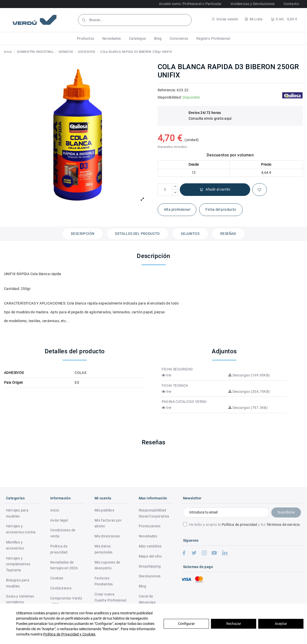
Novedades (148, 536)
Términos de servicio (283, 525)
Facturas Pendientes (104, 581)
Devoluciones (150, 576)
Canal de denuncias (147, 599)
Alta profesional (177, 209)
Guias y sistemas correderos (20, 599)
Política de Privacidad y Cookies (69, 634)
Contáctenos (61, 588)
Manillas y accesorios (15, 545)
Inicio (55, 510)
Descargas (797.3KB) (248, 408)
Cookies (57, 578)
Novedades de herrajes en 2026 (64, 565)
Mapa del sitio (150, 556)
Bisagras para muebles (18, 583)
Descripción (83, 234)
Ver (167, 375)
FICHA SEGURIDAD (177, 369)
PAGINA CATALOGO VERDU (184, 402)
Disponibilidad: (170, 97)
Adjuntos (190, 234)
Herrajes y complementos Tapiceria (18, 564)
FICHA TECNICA (175, 385)
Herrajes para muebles (17, 513)
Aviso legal (59, 520)
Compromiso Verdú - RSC (66, 601)
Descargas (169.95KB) (249, 375)
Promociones (150, 526)
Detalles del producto (137, 234)
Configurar (186, 624)
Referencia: (167, 90)
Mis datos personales (104, 549)
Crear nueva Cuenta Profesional (110, 597)
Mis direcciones (107, 536)
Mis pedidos (104, 510)
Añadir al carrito (215, 189)
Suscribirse (286, 512)
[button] (86, 38)
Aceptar (281, 624)
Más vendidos (150, 546)
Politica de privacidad (59, 549)
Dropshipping (150, 566)
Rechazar (234, 624)
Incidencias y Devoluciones (253, 4)
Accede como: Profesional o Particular (190, 4)
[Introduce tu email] (226, 512)
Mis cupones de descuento (107, 565)
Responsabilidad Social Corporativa (154, 513)
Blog (143, 586)
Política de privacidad (239, 525)
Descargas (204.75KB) (249, 392)
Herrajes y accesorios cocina (21, 529)
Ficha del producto (221, 209)
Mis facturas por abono (108, 523)
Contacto (291, 4)
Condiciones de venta (63, 533)
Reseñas (228, 234)
